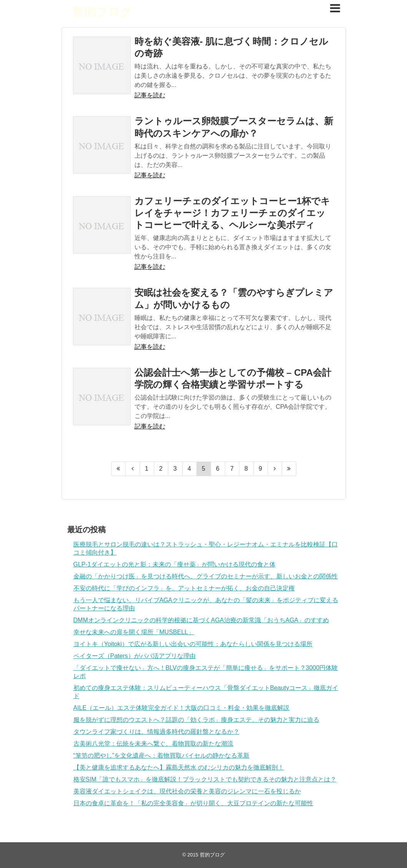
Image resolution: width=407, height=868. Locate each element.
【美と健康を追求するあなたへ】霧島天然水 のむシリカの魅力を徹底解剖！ (179, 767)
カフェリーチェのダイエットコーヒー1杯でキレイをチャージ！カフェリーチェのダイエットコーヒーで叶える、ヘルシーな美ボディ (232, 213)
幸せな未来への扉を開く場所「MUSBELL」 (134, 632)
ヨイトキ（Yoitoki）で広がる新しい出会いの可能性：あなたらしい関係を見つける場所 (193, 644)
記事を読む (150, 95)
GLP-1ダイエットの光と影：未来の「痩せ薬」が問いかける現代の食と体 (174, 564)
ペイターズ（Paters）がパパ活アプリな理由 (135, 656)
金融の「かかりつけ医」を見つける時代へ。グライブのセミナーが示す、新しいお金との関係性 (206, 576)
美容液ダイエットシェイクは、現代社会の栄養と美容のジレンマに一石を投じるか (187, 791)
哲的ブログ (102, 12)
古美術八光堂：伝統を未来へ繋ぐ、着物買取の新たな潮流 (153, 744)
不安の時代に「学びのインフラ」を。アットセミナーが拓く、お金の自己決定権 (184, 588)
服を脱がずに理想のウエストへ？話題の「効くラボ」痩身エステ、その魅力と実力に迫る (196, 720)
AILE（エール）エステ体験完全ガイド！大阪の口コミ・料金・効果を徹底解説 (182, 708)
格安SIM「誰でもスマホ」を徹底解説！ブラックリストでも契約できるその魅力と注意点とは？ (205, 779)
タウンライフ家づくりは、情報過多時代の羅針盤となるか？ (156, 732)
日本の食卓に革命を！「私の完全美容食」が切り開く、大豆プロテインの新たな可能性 (193, 803)
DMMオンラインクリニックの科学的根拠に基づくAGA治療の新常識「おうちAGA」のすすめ (201, 620)
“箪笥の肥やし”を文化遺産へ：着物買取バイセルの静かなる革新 (162, 756)
